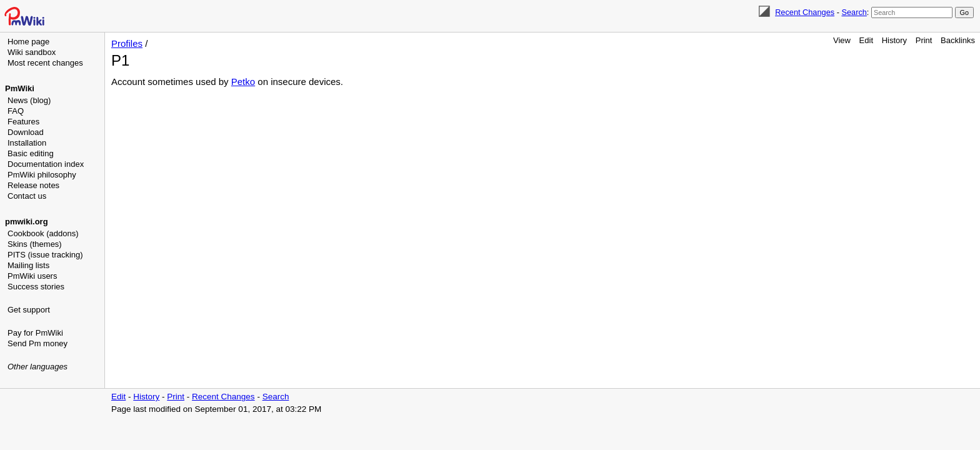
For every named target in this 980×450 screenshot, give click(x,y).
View (842, 40)
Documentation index (46, 164)
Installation (27, 143)
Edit (866, 40)
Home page (28, 42)
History (894, 40)
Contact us (27, 196)
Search (854, 12)
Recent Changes (805, 12)
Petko (243, 82)
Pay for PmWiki (35, 333)
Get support (29, 310)
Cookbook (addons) (43, 233)
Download (26, 132)
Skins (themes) (35, 244)
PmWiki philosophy (42, 175)
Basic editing (31, 153)
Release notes (33, 185)
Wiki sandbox (32, 52)
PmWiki (20, 88)
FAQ (16, 111)
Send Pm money (37, 343)
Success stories (36, 287)
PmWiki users (32, 276)
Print (924, 40)
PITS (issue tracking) (45, 255)
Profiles (127, 43)
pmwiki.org (27, 222)
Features (23, 122)
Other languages (37, 367)
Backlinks (958, 40)
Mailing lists (28, 265)
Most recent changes (45, 63)
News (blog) (29, 100)
